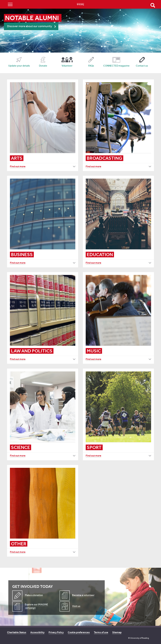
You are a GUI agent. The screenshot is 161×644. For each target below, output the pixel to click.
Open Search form (153, 5)
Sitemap (117, 632)
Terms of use (101, 632)
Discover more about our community (30, 26)
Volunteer (67, 66)
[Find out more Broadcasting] (118, 166)
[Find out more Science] (43, 456)
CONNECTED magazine (116, 66)
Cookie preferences (79, 632)
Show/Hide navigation (10, 4)
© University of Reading (139, 638)
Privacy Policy (56, 632)
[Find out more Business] (43, 263)
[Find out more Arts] (43, 166)
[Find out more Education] (118, 263)
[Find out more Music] (118, 359)
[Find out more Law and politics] (43, 359)
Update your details (19, 66)
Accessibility (37, 632)
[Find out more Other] (43, 552)
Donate (43, 66)
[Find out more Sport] (118, 456)
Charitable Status (17, 632)
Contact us (142, 66)
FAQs (91, 66)
